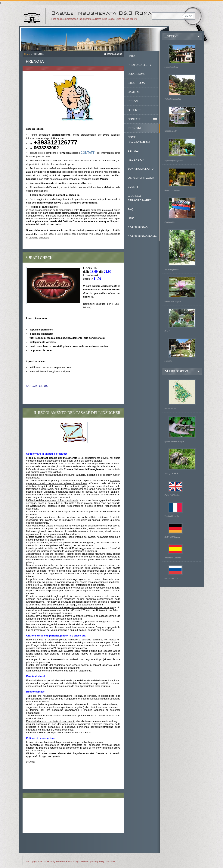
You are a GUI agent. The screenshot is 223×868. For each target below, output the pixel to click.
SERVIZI (133, 151)
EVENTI (133, 187)
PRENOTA (134, 128)
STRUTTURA (136, 83)
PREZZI (133, 101)
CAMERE (134, 92)
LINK (131, 218)
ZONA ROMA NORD (141, 169)
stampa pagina (115, 54)
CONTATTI (135, 119)
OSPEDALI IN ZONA (141, 178)
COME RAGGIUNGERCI (139, 139)
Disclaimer (111, 861)
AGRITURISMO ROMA (142, 236)
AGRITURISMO (138, 227)
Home (27, 54)
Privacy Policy (98, 861)
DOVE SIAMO (137, 74)
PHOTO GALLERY (140, 65)
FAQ (131, 209)
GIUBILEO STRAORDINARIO (139, 198)
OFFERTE (134, 110)
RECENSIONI (136, 160)
